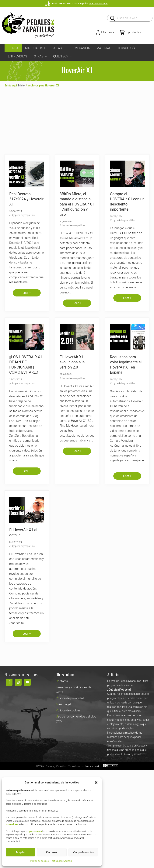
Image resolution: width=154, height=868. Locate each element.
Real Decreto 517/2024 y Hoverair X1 (26, 199)
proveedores (12, 824)
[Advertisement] (77, 121)
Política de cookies (39, 861)
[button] (96, 783)
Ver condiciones (98, 3)
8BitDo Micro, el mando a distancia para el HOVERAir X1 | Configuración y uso (77, 204)
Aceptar (21, 852)
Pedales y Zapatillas (56, 766)
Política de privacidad (61, 861)
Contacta (62, 681)
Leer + (27, 294)
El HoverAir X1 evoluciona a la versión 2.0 (72, 362)
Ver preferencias (83, 852)
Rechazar (52, 852)
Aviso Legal (63, 704)
